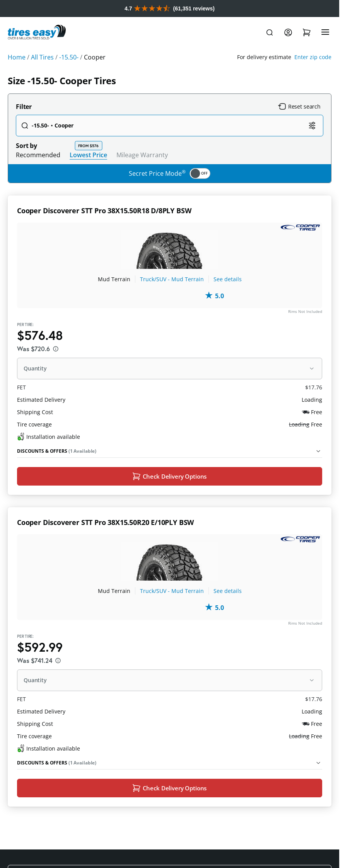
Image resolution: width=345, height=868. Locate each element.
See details (228, 296)
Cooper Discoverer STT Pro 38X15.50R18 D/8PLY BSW (104, 228)
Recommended (38, 172)
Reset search (299, 124)
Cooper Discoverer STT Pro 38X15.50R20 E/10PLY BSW (105, 540)
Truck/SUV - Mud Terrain (172, 296)
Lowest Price (88, 172)
